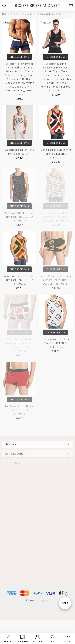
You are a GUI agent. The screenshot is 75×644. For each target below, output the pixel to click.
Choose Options (19, 57)
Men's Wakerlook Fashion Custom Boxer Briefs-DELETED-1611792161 (56, 280)
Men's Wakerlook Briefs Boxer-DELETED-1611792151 (19, 410)
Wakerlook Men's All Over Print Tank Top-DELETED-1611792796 (19, 280)
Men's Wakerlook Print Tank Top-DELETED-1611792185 (56, 343)
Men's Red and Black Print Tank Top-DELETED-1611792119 (56, 154)
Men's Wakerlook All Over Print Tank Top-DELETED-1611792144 (19, 217)
